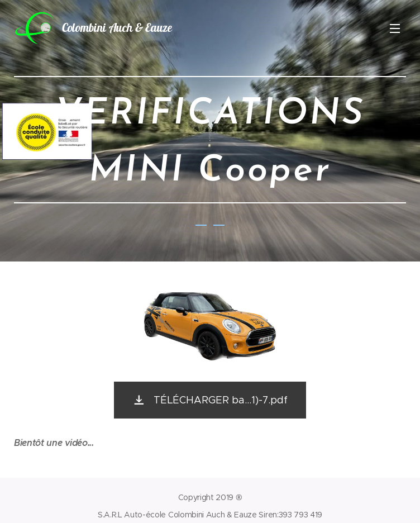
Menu (395, 28)
